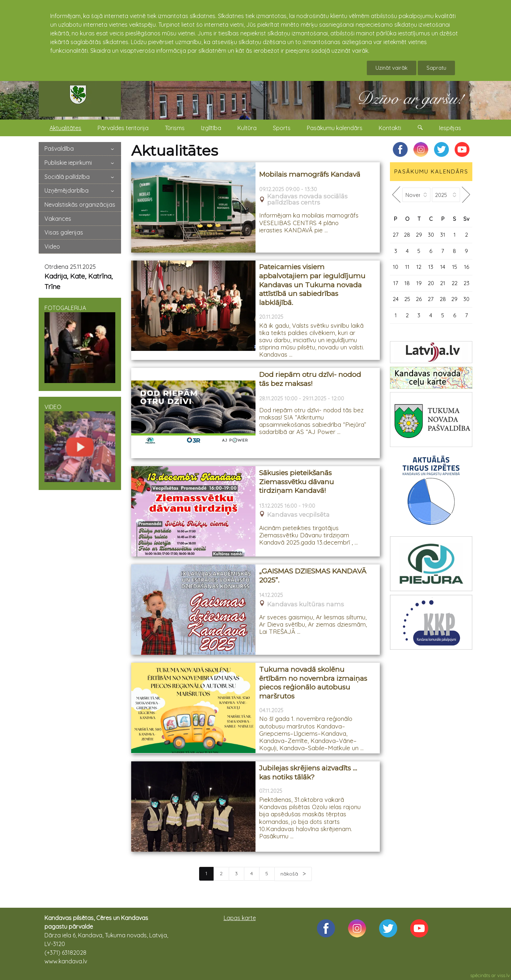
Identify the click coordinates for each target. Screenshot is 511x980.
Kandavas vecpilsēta (298, 515)
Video (52, 246)
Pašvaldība (59, 149)
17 (396, 283)
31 (443, 235)
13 (431, 267)
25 (407, 299)
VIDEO (80, 443)
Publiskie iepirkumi (68, 163)
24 (396, 299)
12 (419, 267)
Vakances (58, 219)
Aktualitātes (65, 128)
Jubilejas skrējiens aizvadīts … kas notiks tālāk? (308, 773)
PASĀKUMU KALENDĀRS (431, 171)
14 (443, 267)
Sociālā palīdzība (67, 177)
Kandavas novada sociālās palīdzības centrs (307, 199)
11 (407, 267)
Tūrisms (175, 128)
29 (419, 235)
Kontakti (390, 128)
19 (419, 283)
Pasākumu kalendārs (335, 128)
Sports (282, 128)
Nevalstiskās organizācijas (80, 205)
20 (431, 283)
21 (443, 283)
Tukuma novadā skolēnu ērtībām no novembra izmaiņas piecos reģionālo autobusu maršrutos (313, 683)
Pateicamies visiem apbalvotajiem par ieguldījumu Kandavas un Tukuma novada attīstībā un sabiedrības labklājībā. (312, 285)
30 (431, 235)
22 (455, 283)
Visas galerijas (64, 232)
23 (467, 283)
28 (407, 235)
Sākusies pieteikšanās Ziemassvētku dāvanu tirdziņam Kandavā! (297, 482)
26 (419, 299)
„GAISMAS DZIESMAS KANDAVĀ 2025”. (313, 576)
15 (455, 267)
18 (407, 283)
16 (467, 267)
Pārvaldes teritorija (123, 128)
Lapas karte (240, 918)
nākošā (290, 874)
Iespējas (450, 128)
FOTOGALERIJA (80, 344)
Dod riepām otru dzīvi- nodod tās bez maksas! (310, 379)
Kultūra (247, 128)
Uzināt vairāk (392, 68)
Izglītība (211, 128)
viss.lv (504, 975)
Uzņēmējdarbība (66, 190)
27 (396, 235)
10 (396, 267)
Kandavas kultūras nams (306, 604)
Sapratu (436, 68)
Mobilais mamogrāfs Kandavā (310, 174)
